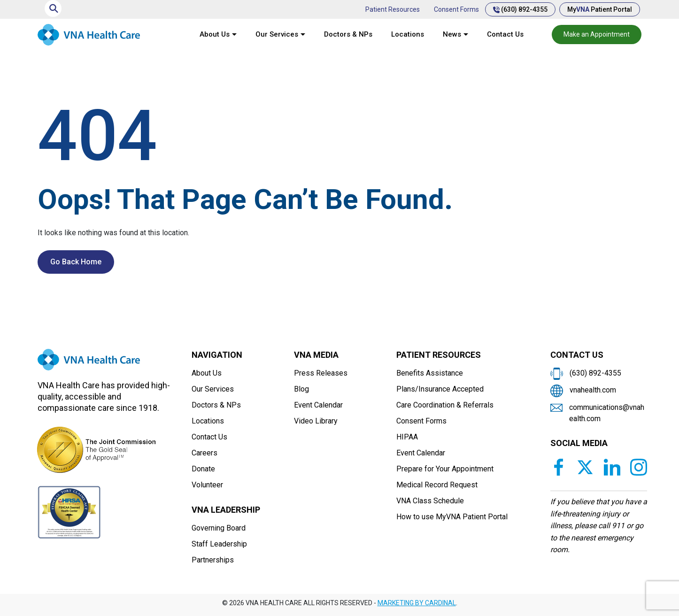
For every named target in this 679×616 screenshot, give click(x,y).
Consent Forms (456, 9)
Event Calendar (318, 405)
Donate (203, 469)
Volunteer (207, 485)
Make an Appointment (597, 34)
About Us (215, 34)
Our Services (277, 34)
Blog (301, 389)
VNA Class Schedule (430, 501)
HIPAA (407, 437)
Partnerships (213, 560)
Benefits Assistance (430, 373)
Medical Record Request (437, 485)
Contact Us (505, 34)
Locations (408, 34)
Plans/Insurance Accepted (440, 389)
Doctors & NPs (348, 34)
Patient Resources (393, 9)
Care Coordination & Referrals (445, 405)
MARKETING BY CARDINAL (417, 603)
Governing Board (219, 528)
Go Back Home (76, 262)
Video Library (316, 421)
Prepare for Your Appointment (445, 469)
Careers (204, 453)
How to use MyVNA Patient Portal (452, 517)
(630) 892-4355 (520, 9)
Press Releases (321, 373)
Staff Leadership (219, 544)
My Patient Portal (600, 9)
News (452, 34)
